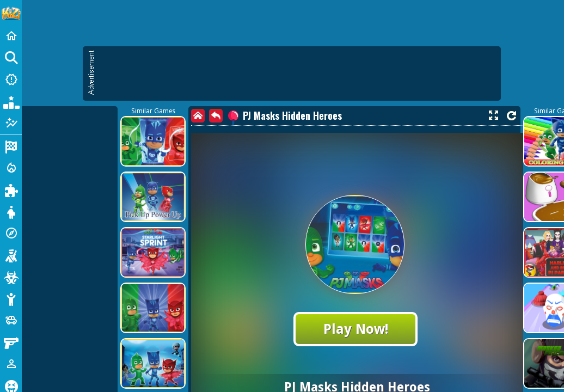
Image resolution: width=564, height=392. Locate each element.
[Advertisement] (297, 73)
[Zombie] (11, 277)
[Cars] (11, 320)
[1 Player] (11, 364)
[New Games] (11, 79)
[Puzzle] (11, 189)
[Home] (11, 36)
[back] (216, 116)
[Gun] (11, 342)
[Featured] (11, 123)
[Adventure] (11, 233)
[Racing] (11, 146)
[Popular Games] (11, 101)
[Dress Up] (11, 211)
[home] (198, 116)
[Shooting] (11, 255)
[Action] (11, 168)
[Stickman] (11, 298)
